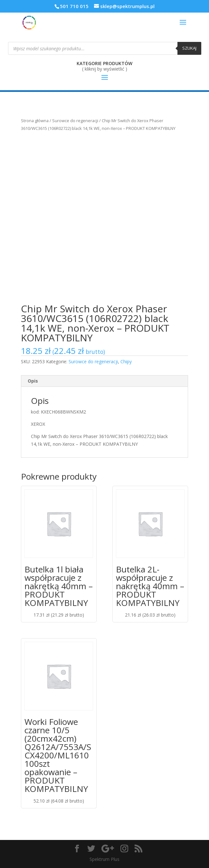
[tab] (104, 381)
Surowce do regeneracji (75, 121)
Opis (33, 381)
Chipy (126, 361)
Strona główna (35, 121)
